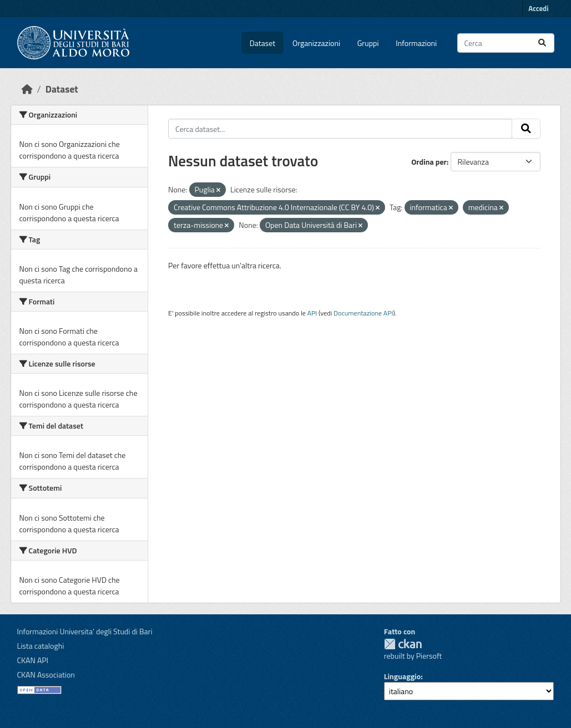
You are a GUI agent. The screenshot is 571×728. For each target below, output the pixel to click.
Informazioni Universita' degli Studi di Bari (85, 631)
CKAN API (33, 660)
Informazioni (416, 43)
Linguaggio (402, 676)
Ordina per (429, 162)
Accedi (538, 8)
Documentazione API (363, 313)
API (312, 313)
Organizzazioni (316, 43)
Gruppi (368, 43)
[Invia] (542, 43)
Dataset (262, 43)
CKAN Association (46, 674)
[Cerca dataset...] (506, 43)
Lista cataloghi (41, 646)
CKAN (403, 644)
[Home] (27, 89)
